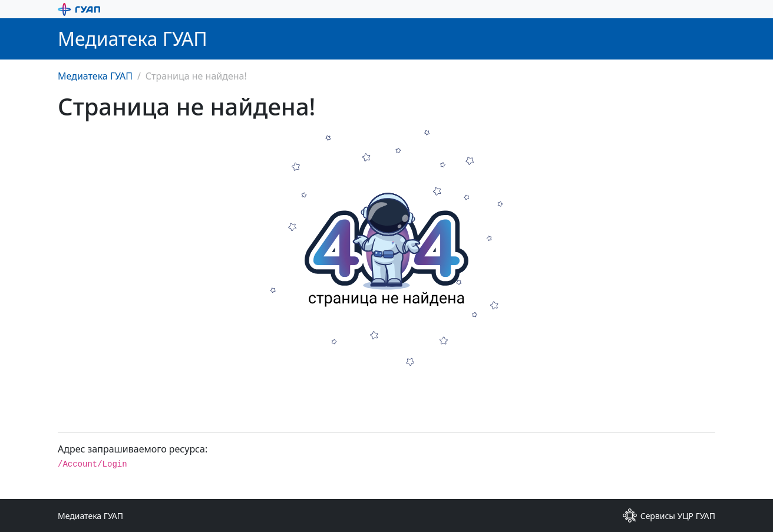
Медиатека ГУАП (95, 76)
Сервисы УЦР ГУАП (669, 516)
